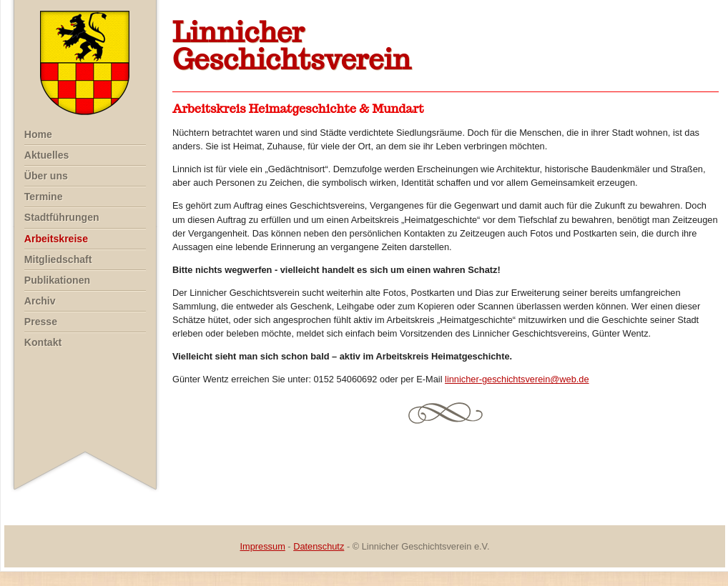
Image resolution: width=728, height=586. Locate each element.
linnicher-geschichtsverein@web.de (517, 379)
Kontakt (43, 342)
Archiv (40, 301)
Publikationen (57, 280)
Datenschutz (319, 546)
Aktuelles (47, 155)
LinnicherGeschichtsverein (292, 46)
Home (38, 134)
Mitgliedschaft (58, 259)
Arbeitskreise (56, 239)
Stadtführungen (62, 217)
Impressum (263, 546)
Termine (44, 197)
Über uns (46, 176)
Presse (41, 322)
